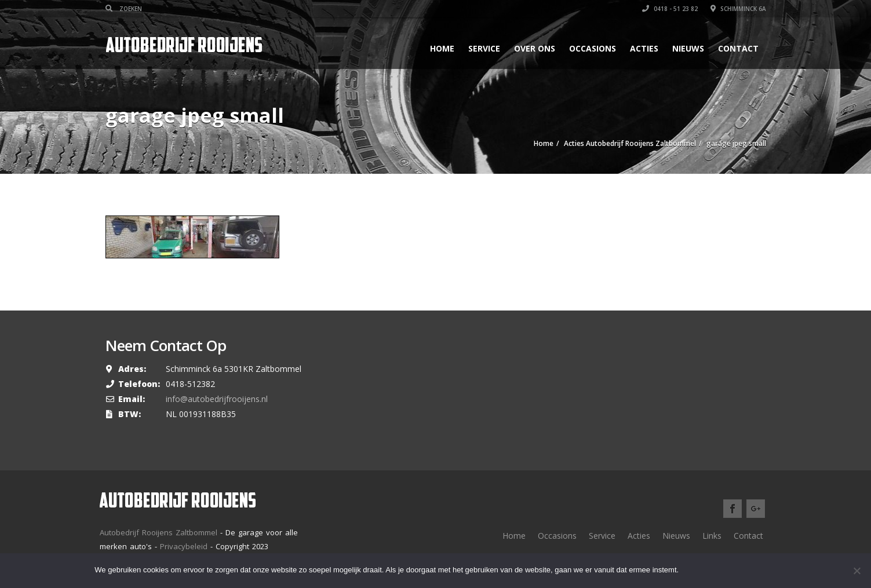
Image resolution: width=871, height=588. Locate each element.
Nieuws (688, 48)
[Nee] (857, 571)
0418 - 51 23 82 (670, 9)
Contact (738, 48)
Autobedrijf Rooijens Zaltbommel (158, 532)
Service (484, 48)
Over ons (535, 48)
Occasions (593, 48)
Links (712, 536)
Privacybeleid (184, 546)
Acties (644, 48)
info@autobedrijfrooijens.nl (217, 399)
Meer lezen (747, 570)
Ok (698, 570)
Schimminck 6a (738, 9)
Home (442, 48)
